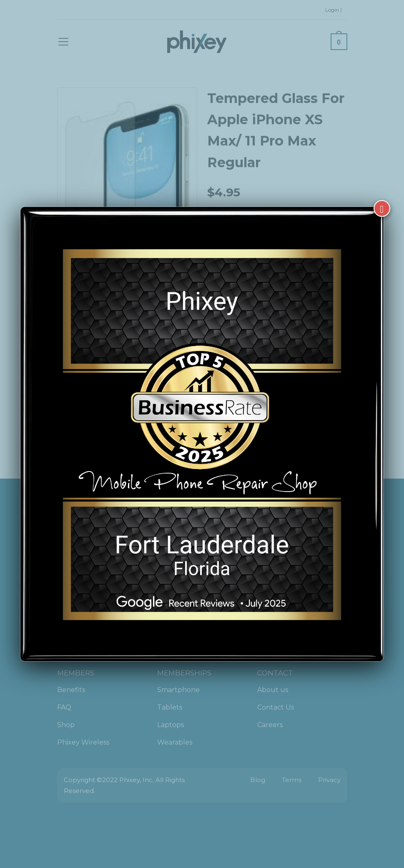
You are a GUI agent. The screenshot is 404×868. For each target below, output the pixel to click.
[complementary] (344, 822)
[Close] (382, 208)
